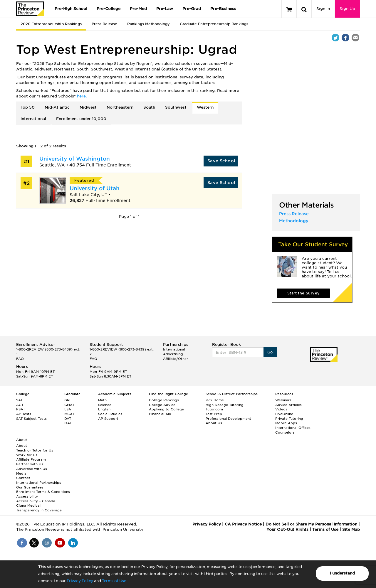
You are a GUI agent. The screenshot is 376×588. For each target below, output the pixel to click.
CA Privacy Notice (243, 524)
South (149, 107)
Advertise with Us (32, 469)
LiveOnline (284, 414)
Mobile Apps (286, 423)
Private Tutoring (289, 419)
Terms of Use (114, 581)
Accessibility (27, 496)
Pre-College (109, 9)
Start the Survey (303, 293)
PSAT (21, 409)
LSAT (69, 409)
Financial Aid (160, 414)
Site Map (351, 529)
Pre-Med (138, 9)
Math (102, 400)
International (33, 119)
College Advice (162, 405)
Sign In (323, 9)
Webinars (283, 400)
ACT (20, 405)
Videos (281, 409)
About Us (214, 423)
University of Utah (95, 188)
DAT (68, 419)
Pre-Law (165, 9)
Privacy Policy (80, 581)
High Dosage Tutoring (225, 405)
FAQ (20, 359)
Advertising (173, 354)
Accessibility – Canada (36, 501)
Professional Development (228, 419)
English (104, 409)
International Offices (293, 428)
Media (21, 474)
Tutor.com (214, 409)
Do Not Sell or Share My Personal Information (311, 524)
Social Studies (110, 414)
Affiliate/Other (176, 359)
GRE (68, 400)
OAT (68, 423)
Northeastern (120, 107)
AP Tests (24, 414)
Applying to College (166, 409)
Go (270, 352)
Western (205, 107)
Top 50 (28, 107)
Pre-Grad (192, 9)
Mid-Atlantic (57, 107)
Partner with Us (30, 464)
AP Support (108, 419)
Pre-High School (71, 9)
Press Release (104, 24)
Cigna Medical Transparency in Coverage (39, 508)
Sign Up (347, 9)
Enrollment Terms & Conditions (43, 492)
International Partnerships (39, 483)
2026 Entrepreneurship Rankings (51, 24)
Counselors (285, 432)
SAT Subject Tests (31, 419)
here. (82, 96)
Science (105, 405)
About (22, 446)
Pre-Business (223, 9)
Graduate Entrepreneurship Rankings (214, 24)
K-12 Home (215, 400)
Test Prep (214, 414)
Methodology (294, 221)
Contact (23, 478)
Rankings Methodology (148, 24)
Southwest (176, 107)
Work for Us (27, 455)
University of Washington (75, 159)
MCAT (69, 414)
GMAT (69, 405)
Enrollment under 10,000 (81, 119)
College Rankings (164, 400)
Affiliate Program (31, 459)
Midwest (88, 107)
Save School (221, 161)
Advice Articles (288, 405)
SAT (19, 400)
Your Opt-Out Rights (287, 529)
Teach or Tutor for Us (35, 450)
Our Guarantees (30, 487)
